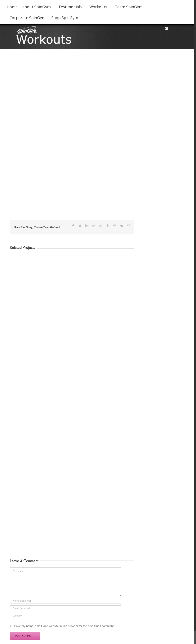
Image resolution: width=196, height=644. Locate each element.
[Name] (66, 601)
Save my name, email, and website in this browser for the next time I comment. (64, 626)
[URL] (66, 616)
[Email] (66, 608)
